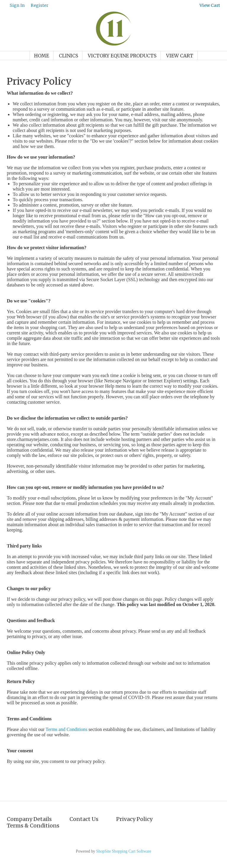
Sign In (17, 5)
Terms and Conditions (66, 729)
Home (42, 56)
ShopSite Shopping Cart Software (124, 851)
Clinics (68, 56)
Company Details (29, 819)
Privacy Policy (134, 819)
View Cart (180, 56)
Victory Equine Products (122, 56)
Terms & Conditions (33, 826)
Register (40, 5)
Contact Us (84, 819)
